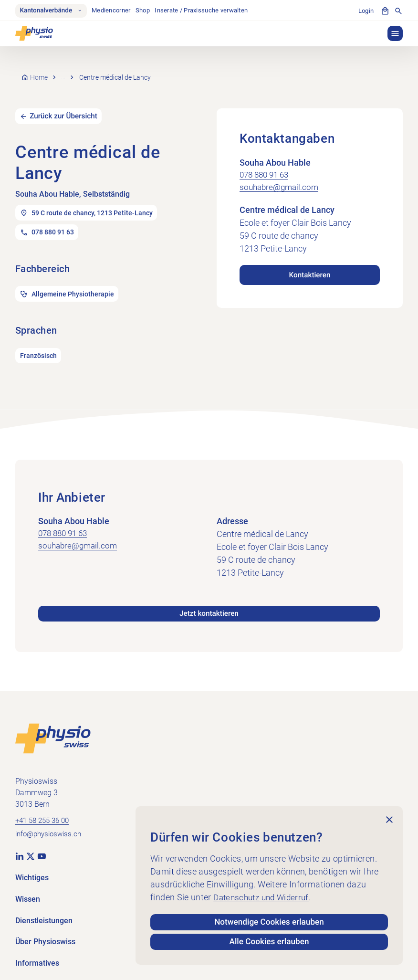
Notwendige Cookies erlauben (269, 920)
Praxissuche (81, 73)
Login (366, 11)
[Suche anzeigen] (398, 11)
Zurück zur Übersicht (66, 105)
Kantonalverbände (52, 11)
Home (39, 73)
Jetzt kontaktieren (209, 603)
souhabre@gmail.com (281, 177)
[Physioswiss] (34, 34)
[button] (395, 34)
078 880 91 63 (266, 164)
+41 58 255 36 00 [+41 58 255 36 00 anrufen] (45, 811)
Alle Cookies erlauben (269, 941)
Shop (145, 11)
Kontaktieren (309, 263)
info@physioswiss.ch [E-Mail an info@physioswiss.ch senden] (51, 825)
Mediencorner (113, 11)
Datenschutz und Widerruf (264, 895)
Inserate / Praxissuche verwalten (204, 11)
